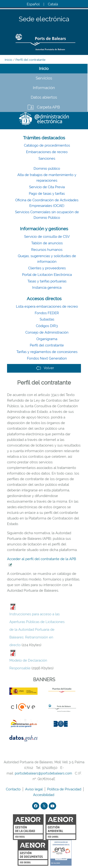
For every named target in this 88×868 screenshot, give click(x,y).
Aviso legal (34, 789)
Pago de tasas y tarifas (47, 194)
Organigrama (47, 339)
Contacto (14, 789)
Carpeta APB (48, 107)
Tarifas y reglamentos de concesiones (47, 352)
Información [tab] (44, 88)
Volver (45, 368)
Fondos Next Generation (47, 358)
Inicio (8, 60)
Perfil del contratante (31, 60)
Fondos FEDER (47, 313)
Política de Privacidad (65, 789)
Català (53, 4)
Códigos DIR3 (47, 326)
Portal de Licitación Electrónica (47, 275)
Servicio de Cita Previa (47, 187)
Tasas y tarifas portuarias (47, 281)
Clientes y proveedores (47, 268)
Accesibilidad (44, 795)
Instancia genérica (47, 288)
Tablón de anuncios (47, 243)
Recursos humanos (47, 250)
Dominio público (47, 169)
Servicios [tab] (44, 78)
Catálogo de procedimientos (47, 145)
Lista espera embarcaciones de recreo (47, 306)
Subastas (47, 319)
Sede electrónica (44, 19)
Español (33, 4)
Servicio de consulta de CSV (47, 237)
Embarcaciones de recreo (47, 152)
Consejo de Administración (47, 332)
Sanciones (47, 158)
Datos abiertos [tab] (44, 97)
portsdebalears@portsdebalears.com (43, 773)
